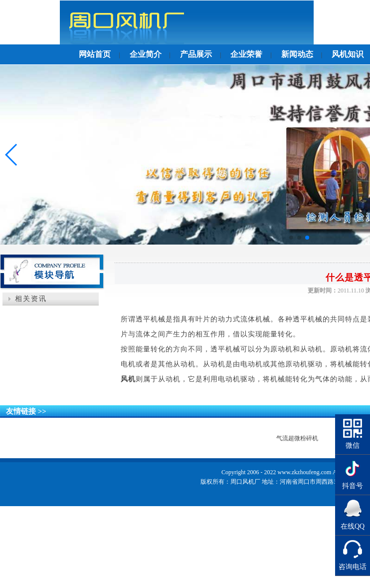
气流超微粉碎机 (297, 438)
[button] (291, 238)
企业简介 (146, 54)
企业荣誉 (246, 54)
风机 (128, 379)
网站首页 (95, 54)
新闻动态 (297, 54)
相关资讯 (31, 299)
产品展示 (196, 54)
